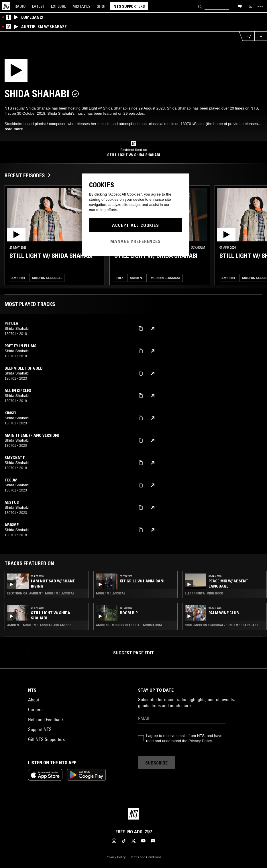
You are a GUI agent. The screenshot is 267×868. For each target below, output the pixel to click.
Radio (20, 6)
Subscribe (156, 763)
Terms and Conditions (146, 857)
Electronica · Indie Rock (204, 593)
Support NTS (40, 729)
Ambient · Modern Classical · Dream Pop (39, 625)
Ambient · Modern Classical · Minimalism (129, 625)
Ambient (19, 278)
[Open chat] (240, 6)
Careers (35, 709)
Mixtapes (82, 6)
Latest (38, 6)
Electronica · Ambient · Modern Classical (41, 593)
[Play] (42, 72)
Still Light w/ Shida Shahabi (134, 155)
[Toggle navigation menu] (260, 6)
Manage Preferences (136, 241)
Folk (120, 278)
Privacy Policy (200, 741)
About (34, 700)
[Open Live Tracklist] (247, 36)
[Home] (6, 6)
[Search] (200, 6)
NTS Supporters (129, 6)
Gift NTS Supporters (46, 739)
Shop (102, 6)
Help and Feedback (46, 719)
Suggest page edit (133, 653)
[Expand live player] (261, 36)
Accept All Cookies (136, 225)
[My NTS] (250, 6)
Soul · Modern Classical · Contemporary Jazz (222, 625)
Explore (59, 6)
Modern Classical (47, 278)
